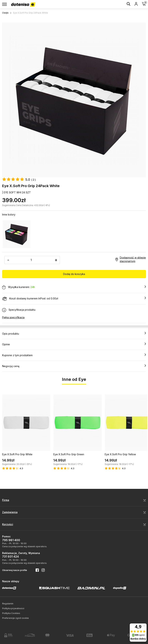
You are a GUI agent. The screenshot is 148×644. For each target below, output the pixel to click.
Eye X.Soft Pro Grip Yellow (120, 454)
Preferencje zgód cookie (15, 618)
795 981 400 (11, 540)
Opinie (74, 344)
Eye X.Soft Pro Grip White (17, 454)
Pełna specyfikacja (13, 317)
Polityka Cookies (11, 613)
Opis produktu (74, 334)
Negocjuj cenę (74, 366)
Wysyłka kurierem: (74, 287)
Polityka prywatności (13, 608)
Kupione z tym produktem (74, 355)
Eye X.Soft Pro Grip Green (69, 454)
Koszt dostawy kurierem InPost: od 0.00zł (74, 299)
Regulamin (8, 604)
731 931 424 (10, 557)
